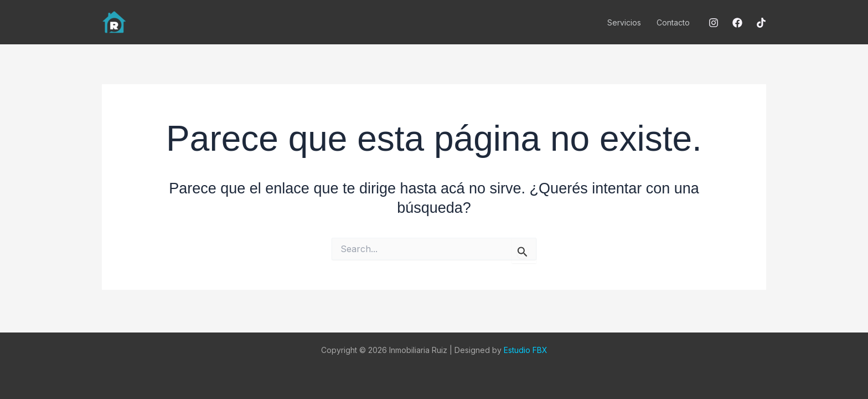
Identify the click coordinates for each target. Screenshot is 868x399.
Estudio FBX (526, 350)
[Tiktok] (761, 23)
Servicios (624, 22)
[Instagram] (714, 23)
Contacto (673, 22)
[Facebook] (737, 23)
